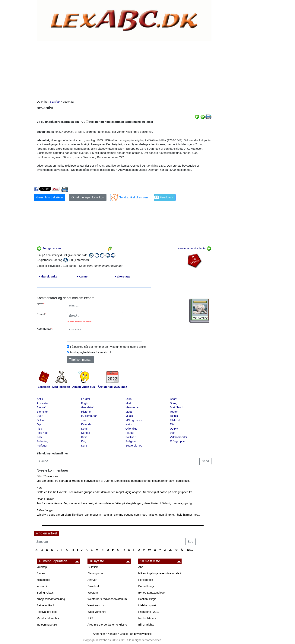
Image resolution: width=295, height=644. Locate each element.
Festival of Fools (47, 612)
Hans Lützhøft (45, 499)
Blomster (42, 412)
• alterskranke (48, 276)
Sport (173, 399)
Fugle (85, 403)
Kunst (85, 445)
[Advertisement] (124, 69)
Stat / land (176, 407)
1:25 (90, 618)
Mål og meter (134, 420)
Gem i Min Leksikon (50, 197)
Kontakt (112, 634)
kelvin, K (42, 586)
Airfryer (92, 580)
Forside (55, 102)
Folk (39, 437)
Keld (40, 488)
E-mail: (42, 314)
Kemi (84, 429)
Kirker (85, 437)
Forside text (146, 580)
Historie (86, 412)
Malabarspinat (147, 605)
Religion (131, 441)
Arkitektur (43, 403)
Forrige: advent (49, 248)
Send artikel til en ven (133, 197)
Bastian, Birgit (147, 599)
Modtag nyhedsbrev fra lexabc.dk (91, 352)
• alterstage (123, 276)
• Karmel (83, 276)
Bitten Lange (45, 510)
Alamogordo (95, 573)
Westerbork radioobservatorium (107, 599)
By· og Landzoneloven (152, 593)
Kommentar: (45, 329)
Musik (129, 416)
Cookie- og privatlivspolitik (136, 634)
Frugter (86, 399)
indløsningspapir (47, 625)
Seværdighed (134, 445)
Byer (40, 416)
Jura (84, 420)
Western (93, 593)
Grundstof (87, 407)
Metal (129, 412)
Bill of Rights (146, 625)
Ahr (140, 567)
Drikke (41, 420)
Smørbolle (94, 586)
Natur (129, 424)
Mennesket (132, 407)
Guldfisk (93, 567)
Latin (129, 399)
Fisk (39, 429)
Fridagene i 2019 (149, 612)
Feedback (166, 197)
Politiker (130, 437)
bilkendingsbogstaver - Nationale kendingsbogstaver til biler (162, 573)
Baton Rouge (147, 586)
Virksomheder (179, 437)
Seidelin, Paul (45, 605)
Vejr (172, 433)
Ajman (41, 573)
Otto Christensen (47, 476)
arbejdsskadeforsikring (51, 599)
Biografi (41, 407)
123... (190, 550)
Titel (173, 424)
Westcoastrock (97, 605)
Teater (174, 412)
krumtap (42, 567)
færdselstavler (147, 618)
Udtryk (174, 429)
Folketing (42, 441)
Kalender (87, 424)
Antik (40, 399)
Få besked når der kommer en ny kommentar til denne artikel (108, 347)
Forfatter (42, 445)
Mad (128, 403)
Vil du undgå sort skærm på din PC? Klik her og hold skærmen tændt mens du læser (95, 122)
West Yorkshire (97, 612)
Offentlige (132, 429)
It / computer (89, 416)
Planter (130, 433)
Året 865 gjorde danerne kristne (107, 625)
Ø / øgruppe (177, 441)
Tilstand (175, 420)
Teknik (174, 416)
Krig (84, 441)
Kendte (86, 433)
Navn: (41, 304)
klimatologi (43, 580)
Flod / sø (42, 433)
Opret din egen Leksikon (88, 197)
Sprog (174, 403)
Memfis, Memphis (48, 618)
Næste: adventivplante (194, 248)
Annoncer (99, 634)
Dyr (39, 424)
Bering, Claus (45, 593)
